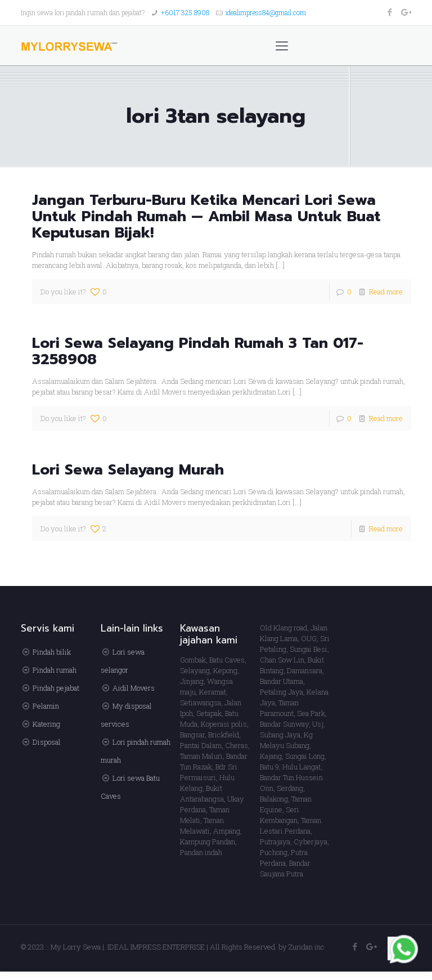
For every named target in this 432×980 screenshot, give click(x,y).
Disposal (47, 742)
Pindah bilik (52, 652)
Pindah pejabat (56, 688)
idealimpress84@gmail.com (266, 12)
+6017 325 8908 (185, 12)
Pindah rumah (55, 670)
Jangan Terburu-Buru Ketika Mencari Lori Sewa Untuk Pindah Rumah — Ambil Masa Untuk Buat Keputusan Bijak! (206, 216)
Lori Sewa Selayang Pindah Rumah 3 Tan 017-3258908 (198, 351)
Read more (386, 292)
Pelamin (46, 706)
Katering (46, 724)
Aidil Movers (134, 688)
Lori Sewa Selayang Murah (128, 470)
